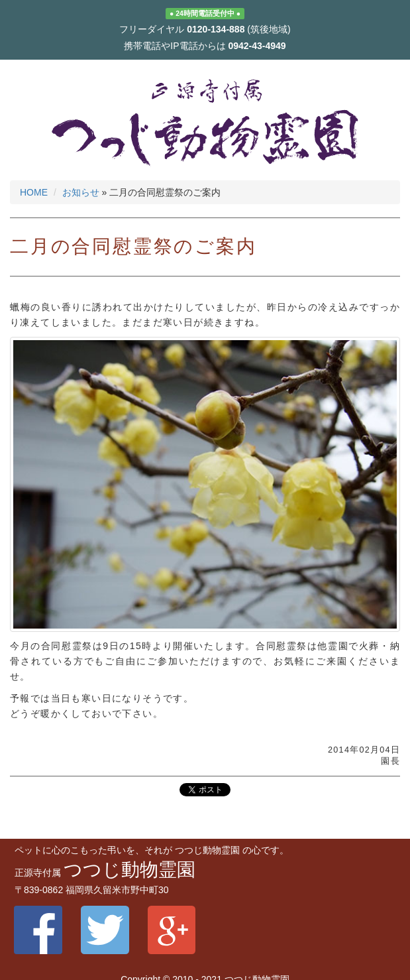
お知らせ (81, 192)
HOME (34, 192)
